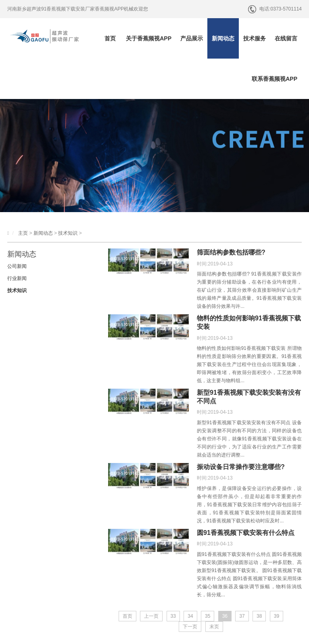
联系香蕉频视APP (275, 79)
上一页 (151, 616)
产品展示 (192, 38)
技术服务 (255, 38)
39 (277, 616)
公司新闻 (17, 266)
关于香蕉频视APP (149, 38)
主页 (23, 233)
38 (259, 616)
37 (242, 616)
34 (190, 616)
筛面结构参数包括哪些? (231, 252)
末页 (214, 627)
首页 (110, 38)
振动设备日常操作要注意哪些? (241, 467)
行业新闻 (17, 278)
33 (173, 616)
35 (208, 616)
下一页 (190, 627)
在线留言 (286, 38)
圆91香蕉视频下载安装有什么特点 (246, 533)
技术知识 (68, 233)
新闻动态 (223, 38)
